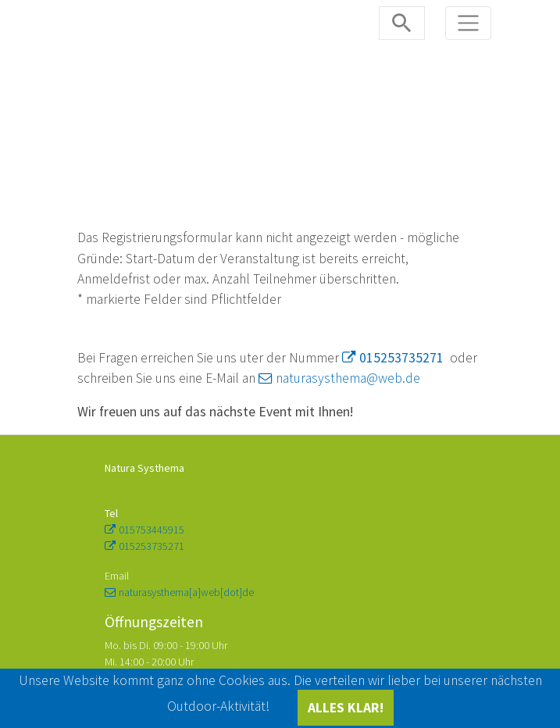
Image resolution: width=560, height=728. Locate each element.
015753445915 (152, 530)
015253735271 (401, 358)
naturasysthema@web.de (348, 378)
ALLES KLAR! (346, 708)
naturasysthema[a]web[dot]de (186, 592)
